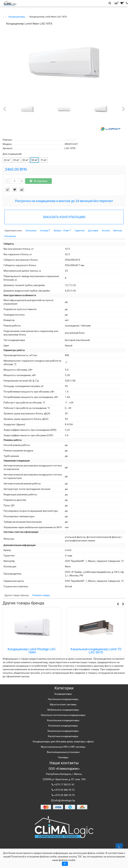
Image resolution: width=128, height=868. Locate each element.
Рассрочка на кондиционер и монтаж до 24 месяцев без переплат (64, 201)
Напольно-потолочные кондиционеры (63, 715)
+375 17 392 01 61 (64, 785)
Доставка (93, 231)
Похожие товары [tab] (41, 595)
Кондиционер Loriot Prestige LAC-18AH (32, 651)
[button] (118, 604)
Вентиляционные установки (63, 752)
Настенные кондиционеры (63, 699)
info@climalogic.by (64, 800)
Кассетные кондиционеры (63, 736)
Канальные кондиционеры (63, 731)
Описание (31, 231)
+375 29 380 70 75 (64, 795)
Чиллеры (63, 757)
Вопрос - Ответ (62, 230)
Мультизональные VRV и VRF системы (63, 747)
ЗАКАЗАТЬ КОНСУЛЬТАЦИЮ (64, 217)
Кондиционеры (17, 17)
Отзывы (45, 230)
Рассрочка (10, 236)
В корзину (38, 181)
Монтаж (118, 231)
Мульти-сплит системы (63, 704)
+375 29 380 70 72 (64, 790)
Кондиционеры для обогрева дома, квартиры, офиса (63, 741)
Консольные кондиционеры (63, 720)
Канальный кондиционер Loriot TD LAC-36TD (96, 651)
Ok (65, 864)
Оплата (106, 231)
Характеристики (13, 231)
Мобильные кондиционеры (63, 710)
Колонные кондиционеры (63, 726)
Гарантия (80, 231)
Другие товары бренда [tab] (17, 595)
